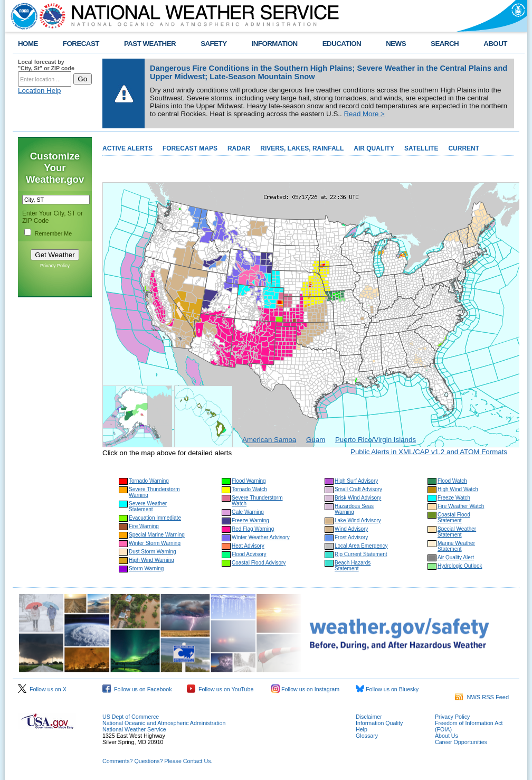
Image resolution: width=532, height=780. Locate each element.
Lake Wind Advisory (358, 520)
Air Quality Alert (456, 557)
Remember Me (53, 233)
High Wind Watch (458, 489)
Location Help (40, 91)
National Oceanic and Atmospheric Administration (164, 723)
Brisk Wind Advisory (358, 498)
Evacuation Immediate (155, 518)
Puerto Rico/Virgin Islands (376, 440)
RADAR (239, 148)
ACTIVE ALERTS (127, 148)
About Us (446, 736)
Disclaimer (369, 717)
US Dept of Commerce (131, 717)
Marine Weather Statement (456, 546)
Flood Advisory (249, 554)
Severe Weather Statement (148, 506)
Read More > (364, 114)
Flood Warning (249, 481)
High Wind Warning (151, 560)
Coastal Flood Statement (454, 518)
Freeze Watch (454, 498)
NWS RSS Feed (482, 697)
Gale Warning (248, 512)
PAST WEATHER (150, 44)
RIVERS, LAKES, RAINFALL (302, 148)
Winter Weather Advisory (261, 537)
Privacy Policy (55, 266)
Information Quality (379, 723)
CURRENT (464, 148)
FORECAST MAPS (190, 148)
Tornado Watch (249, 489)
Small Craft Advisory (358, 489)
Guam (316, 440)
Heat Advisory (248, 546)
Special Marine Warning (157, 535)
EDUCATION (342, 44)
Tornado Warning (149, 481)
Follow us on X (42, 689)
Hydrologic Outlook (460, 566)
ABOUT (495, 44)
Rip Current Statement (361, 554)
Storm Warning (146, 568)
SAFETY (213, 44)
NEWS (396, 44)
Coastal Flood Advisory (259, 563)
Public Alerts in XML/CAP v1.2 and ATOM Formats (429, 452)
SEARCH (445, 44)
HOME (28, 44)
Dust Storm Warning (153, 552)
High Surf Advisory (356, 481)
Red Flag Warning (253, 529)
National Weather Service (134, 729)
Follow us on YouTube (220, 689)
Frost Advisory (351, 537)
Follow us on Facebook (137, 689)
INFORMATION (275, 44)
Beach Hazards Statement (353, 566)
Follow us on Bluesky (387, 689)
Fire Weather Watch (461, 506)
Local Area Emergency (361, 546)
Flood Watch (452, 481)
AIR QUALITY (374, 148)
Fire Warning (144, 526)
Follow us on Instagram (305, 689)
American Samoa (269, 440)
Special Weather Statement (457, 532)
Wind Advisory (351, 529)
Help (362, 729)
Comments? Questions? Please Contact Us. (157, 761)
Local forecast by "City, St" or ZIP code (46, 65)
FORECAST (81, 44)
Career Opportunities (461, 742)
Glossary (367, 736)
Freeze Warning (250, 520)
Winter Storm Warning (155, 543)
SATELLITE (421, 148)
